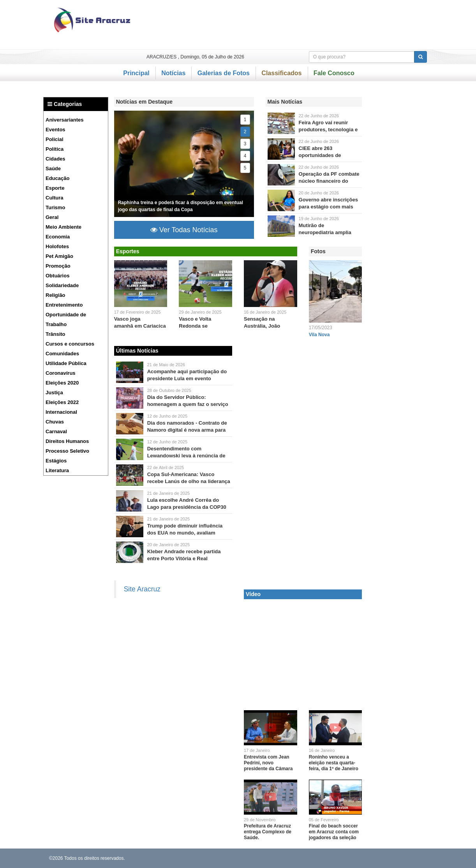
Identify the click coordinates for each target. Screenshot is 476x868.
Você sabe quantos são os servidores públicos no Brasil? (130, 398)
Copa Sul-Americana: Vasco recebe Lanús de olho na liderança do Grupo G (189, 481)
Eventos (56, 130)
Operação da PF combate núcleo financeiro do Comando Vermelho (329, 181)
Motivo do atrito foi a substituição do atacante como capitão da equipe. (130, 449)
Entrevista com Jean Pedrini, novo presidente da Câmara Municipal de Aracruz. (268, 766)
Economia (58, 237)
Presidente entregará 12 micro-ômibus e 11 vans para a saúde (130, 372)
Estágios (56, 461)
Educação (57, 178)
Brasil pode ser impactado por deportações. (130, 527)
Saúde (53, 168)
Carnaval (56, 431)
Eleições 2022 (62, 402)
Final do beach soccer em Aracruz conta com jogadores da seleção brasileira (334, 835)
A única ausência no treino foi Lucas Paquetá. (184, 164)
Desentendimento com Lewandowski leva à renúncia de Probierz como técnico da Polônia (188, 456)
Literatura (57, 470)
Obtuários (57, 276)
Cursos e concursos (70, 344)
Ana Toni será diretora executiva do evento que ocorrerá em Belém (130, 501)
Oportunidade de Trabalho (66, 319)
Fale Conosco (334, 73)
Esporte (55, 188)
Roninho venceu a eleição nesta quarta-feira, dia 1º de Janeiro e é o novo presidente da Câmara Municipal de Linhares (334, 772)
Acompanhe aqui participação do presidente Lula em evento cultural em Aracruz (187, 378)
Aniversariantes (65, 120)
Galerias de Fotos (224, 73)
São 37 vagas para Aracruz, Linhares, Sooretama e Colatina (281, 149)
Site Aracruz (142, 589)
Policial (55, 139)
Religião (56, 295)
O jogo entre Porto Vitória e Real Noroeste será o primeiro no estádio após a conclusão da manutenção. (130, 552)
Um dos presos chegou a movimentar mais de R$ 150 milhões (281, 175)
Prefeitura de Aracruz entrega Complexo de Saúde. (268, 832)
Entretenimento (64, 305)
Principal (136, 73)
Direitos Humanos (67, 441)
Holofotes (57, 246)
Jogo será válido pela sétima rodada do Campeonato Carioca (205, 284)
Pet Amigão (59, 256)
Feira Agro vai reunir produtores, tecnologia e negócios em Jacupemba (329, 130)
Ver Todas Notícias (184, 230)
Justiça (54, 393)
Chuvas (55, 422)
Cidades (56, 159)
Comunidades (62, 354)
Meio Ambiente (63, 227)
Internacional (61, 412)
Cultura (55, 198)
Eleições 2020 (62, 383)
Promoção (58, 266)
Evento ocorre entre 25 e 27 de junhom (281, 123)
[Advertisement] (288, 25)
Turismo (55, 207)
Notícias (173, 73)
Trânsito (56, 334)
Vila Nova (319, 335)
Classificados (281, 73)
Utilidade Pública (66, 363)
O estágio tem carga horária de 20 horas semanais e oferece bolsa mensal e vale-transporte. (281, 200)
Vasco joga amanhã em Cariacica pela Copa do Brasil (140, 326)
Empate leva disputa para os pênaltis (141, 284)
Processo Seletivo (67, 451)
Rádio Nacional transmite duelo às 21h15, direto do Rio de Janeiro (130, 475)
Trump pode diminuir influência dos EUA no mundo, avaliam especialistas (185, 533)
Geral (52, 217)
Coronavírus (61, 373)
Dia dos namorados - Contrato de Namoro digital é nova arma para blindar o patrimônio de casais (187, 430)
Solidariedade (62, 285)
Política (55, 149)
